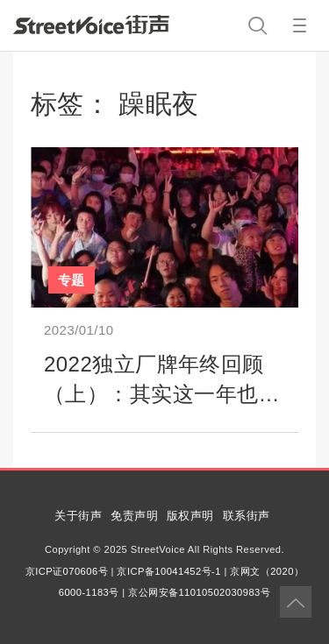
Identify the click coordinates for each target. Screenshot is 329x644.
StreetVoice (91, 25)
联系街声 (247, 516)
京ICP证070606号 (67, 571)
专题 (72, 280)
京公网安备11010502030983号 (199, 592)
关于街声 (78, 516)
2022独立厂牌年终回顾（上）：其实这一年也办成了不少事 (162, 393)
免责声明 (134, 516)
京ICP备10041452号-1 (168, 571)
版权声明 (190, 516)
